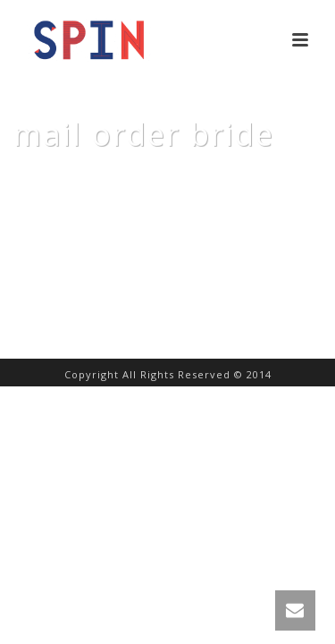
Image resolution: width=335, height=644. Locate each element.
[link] (295, 610)
